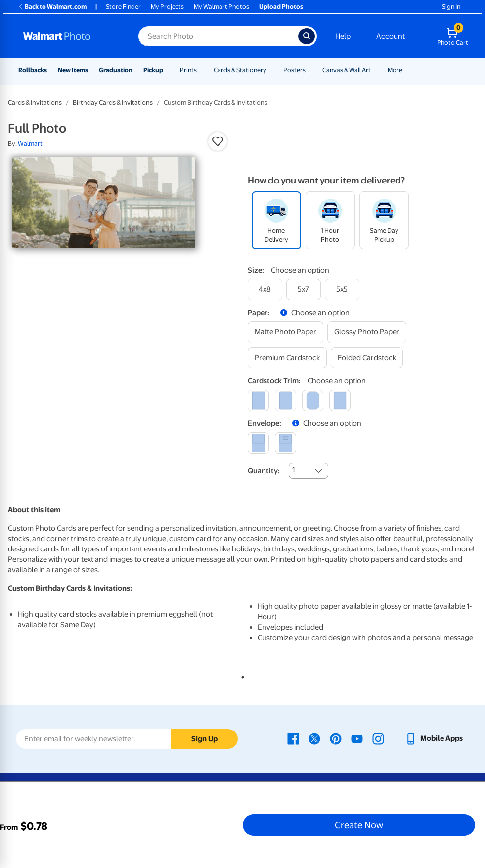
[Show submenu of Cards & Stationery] (271, 70)
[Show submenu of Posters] (310, 70)
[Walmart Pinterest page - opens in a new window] (336, 738)
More (395, 70)
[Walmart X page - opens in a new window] (314, 738)
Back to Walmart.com (52, 7)
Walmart (30, 144)
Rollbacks (33, 70)
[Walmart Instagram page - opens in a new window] (378, 738)
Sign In (451, 7)
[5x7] (304, 290)
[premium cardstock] (287, 358)
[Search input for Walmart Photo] (218, 36)
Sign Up (204, 739)
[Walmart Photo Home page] (70, 36)
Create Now (359, 825)
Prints (188, 70)
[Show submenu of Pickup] (168, 70)
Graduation (116, 70)
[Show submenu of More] (407, 70)
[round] (286, 400)
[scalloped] (340, 400)
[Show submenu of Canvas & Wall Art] (375, 70)
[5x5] (342, 290)
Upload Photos (281, 7)
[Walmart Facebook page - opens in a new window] (293, 738)
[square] (258, 400)
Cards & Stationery (240, 70)
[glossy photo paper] (367, 332)
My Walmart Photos (221, 7)
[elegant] (313, 400)
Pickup (153, 70)
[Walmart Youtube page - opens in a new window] (357, 738)
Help (343, 36)
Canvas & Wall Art (347, 70)
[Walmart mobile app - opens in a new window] (434, 738)
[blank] (258, 443)
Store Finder (123, 7)
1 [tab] (241, 675)
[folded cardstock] (367, 358)
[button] (218, 141)
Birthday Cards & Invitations (113, 103)
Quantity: (264, 471)
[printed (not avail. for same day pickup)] (286, 443)
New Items (73, 70)
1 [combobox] (293, 470)
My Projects (167, 7)
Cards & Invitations (35, 103)
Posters (294, 70)
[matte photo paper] (286, 332)
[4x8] (265, 290)
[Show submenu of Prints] (201, 70)
